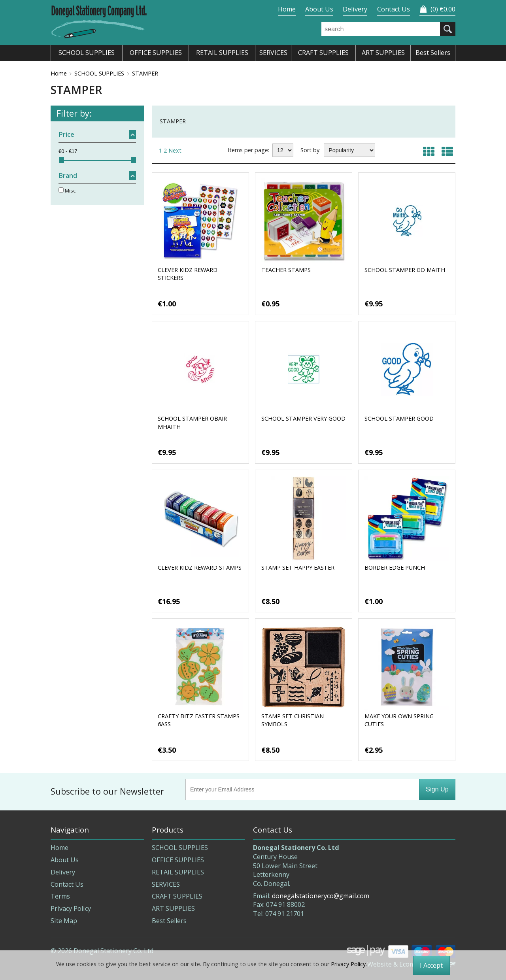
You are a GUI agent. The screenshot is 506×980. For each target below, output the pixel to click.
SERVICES (166, 884)
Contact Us (394, 9)
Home (287, 9)
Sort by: (311, 150)
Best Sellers (169, 921)
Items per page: (248, 150)
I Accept (431, 965)
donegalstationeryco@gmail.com (321, 896)
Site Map (64, 921)
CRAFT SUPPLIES (177, 896)
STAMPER (145, 73)
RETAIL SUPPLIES (178, 872)
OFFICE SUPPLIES (178, 860)
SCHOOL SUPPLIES (99, 73)
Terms (60, 896)
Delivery (355, 9)
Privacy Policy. (349, 964)
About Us (319, 9)
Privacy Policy (71, 908)
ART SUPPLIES (173, 908)
